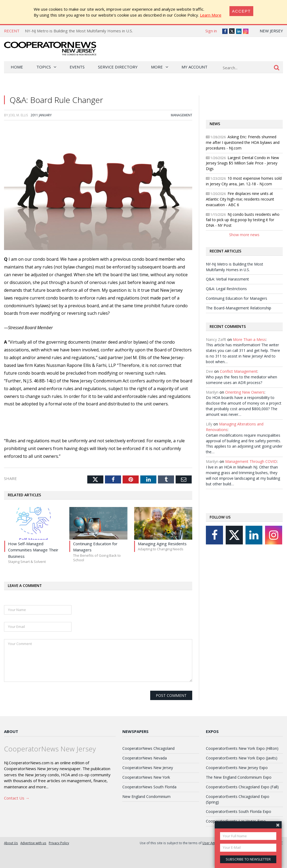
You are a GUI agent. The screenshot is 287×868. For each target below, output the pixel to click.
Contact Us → (17, 798)
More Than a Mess (249, 339)
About (11, 731)
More (157, 67)
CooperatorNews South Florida (149, 787)
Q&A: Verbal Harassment (227, 279)
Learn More (211, 15)
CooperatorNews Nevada (145, 758)
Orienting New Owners (245, 392)
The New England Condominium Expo (239, 777)
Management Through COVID (251, 461)
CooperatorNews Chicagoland (148, 748)
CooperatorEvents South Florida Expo (239, 811)
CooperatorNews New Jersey (148, 768)
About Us (11, 843)
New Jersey (271, 31)
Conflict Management (239, 371)
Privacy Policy (59, 843)
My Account (195, 67)
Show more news (244, 235)
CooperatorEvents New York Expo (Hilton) (242, 748)
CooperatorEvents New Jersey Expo (237, 768)
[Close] (241, 11)
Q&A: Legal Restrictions (226, 289)
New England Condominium (146, 796)
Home (17, 67)
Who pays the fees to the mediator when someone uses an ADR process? (241, 380)
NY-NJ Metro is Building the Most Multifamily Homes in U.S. (79, 31)
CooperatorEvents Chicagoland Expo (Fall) (242, 787)
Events (77, 67)
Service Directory (118, 67)
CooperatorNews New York (146, 777)
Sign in (211, 31)
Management (182, 115)
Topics (44, 67)
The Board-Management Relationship (239, 308)
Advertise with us (33, 843)
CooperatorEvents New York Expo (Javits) (242, 758)
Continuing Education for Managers (237, 298)
